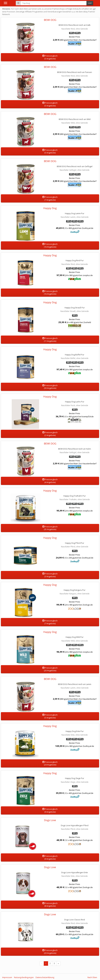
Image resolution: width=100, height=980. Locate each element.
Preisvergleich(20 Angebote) (50, 669)
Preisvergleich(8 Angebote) (50, 905)
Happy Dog (50, 208)
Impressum (7, 977)
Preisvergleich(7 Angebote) (50, 198)
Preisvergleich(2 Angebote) (50, 434)
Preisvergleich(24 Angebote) (50, 763)
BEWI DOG (50, 20)
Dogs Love (50, 820)
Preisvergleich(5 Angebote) (50, 57)
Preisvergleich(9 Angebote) (50, 810)
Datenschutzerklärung (45, 977)
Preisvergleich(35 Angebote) (50, 528)
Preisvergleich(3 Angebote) (50, 575)
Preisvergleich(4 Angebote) (50, 481)
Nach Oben (92, 977)
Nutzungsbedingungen (24, 977)
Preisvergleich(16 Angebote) (50, 245)
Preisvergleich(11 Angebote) (50, 340)
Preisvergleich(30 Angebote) (50, 387)
